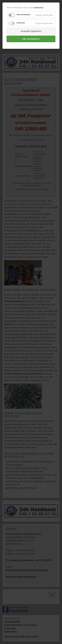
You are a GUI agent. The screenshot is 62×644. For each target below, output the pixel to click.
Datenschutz (39, 8)
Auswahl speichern (31, 31)
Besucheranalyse (23, 15)
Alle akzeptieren (31, 39)
